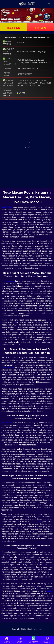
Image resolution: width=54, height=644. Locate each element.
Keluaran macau (8, 281)
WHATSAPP (34, 640)
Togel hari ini (7, 207)
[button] (5, 16)
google (50, 591)
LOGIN (41, 28)
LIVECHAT (47, 640)
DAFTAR (13, 28)
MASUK (7, 640)
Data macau (7, 423)
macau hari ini (8, 367)
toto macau (37, 521)
